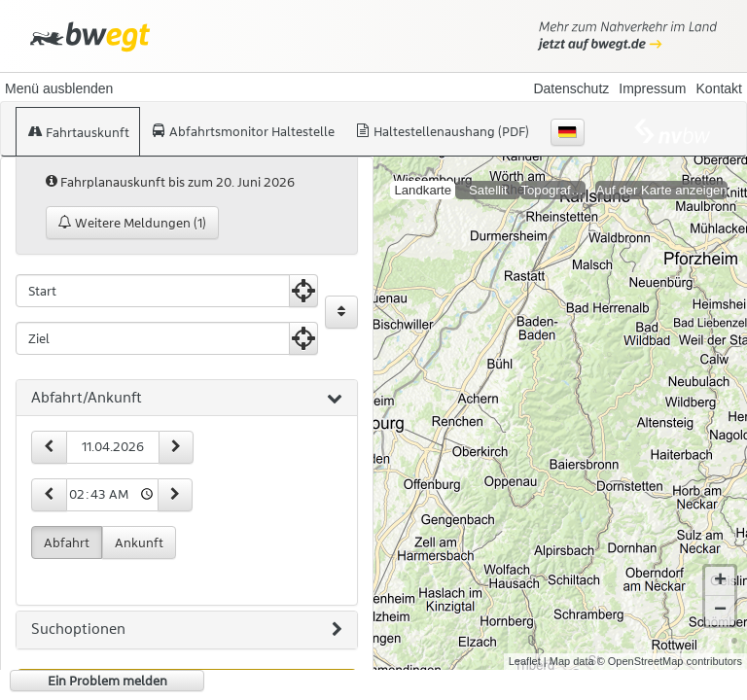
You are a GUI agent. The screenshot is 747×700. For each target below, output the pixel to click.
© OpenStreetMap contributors (670, 646)
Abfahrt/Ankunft (187, 399)
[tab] (187, 399)
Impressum (652, 88)
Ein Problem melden (107, 681)
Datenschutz (571, 88)
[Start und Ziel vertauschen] (341, 312)
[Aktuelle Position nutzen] (303, 291)
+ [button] (720, 566)
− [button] (720, 595)
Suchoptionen (187, 630)
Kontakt (719, 88)
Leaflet (525, 646)
